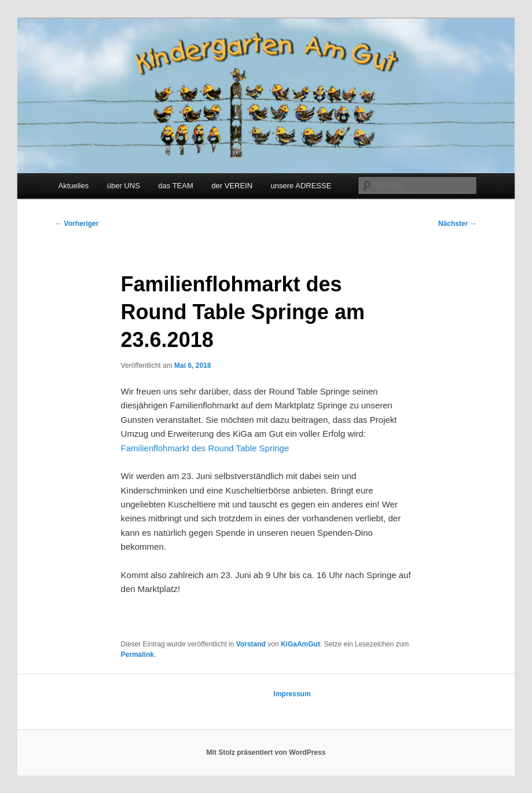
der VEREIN (232, 186)
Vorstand (251, 644)
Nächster (458, 224)
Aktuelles (73, 186)
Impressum (292, 694)
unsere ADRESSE (301, 186)
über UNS (124, 186)
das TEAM (175, 186)
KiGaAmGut (300, 644)
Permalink (137, 655)
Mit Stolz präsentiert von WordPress (266, 752)
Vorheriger (77, 224)
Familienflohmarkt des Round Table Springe (205, 448)
